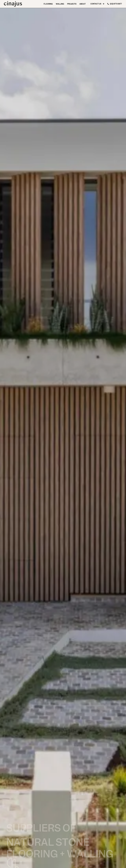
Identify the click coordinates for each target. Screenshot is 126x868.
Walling (60, 4)
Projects (72, 4)
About (83, 4)
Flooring (48, 4)
